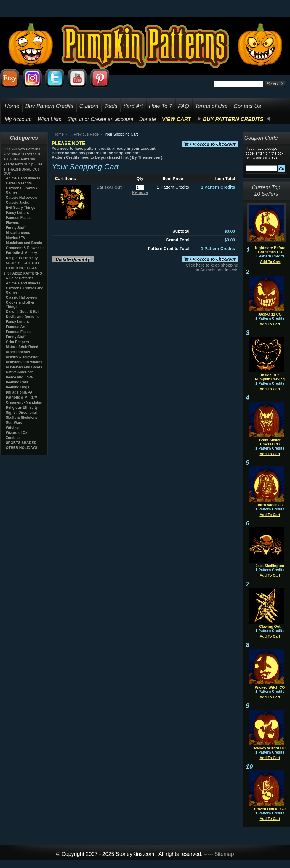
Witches (13, 428)
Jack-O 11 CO (270, 314)
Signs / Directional (21, 413)
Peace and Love (19, 377)
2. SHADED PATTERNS (23, 273)
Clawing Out (270, 627)
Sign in (75, 119)
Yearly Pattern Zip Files (23, 164)
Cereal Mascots (19, 183)
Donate (148, 119)
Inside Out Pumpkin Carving (270, 377)
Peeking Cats (17, 382)
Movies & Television (23, 357)
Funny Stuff (16, 228)
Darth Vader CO (270, 505)
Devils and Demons (22, 317)
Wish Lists (49, 119)
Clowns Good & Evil (23, 312)
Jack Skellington (270, 566)
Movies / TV (16, 238)
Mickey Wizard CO (270, 748)
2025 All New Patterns (22, 149)
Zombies (13, 438)
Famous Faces (18, 218)
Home (59, 134)
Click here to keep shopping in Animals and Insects (212, 267)
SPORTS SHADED (21, 443)
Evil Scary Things (21, 208)
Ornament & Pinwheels (25, 248)
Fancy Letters (17, 213)
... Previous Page (84, 134)
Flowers (13, 223)
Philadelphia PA (19, 392)
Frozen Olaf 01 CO (270, 809)
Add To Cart (270, 262)
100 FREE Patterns (19, 159)
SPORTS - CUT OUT (23, 263)
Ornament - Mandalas (24, 402)
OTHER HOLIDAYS (22, 268)
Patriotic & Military (21, 253)
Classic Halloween (21, 198)
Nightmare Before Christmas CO (270, 250)
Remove (140, 192)
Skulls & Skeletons (22, 418)
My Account (18, 119)
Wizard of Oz (17, 433)
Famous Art (16, 327)
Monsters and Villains (24, 362)
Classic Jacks (18, 203)
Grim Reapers (18, 342)
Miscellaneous (18, 233)
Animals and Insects (23, 178)
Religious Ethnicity (22, 258)
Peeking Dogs (18, 387)
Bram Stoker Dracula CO (270, 442)
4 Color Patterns (20, 278)
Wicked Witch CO (270, 687)
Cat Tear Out (109, 187)
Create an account (112, 119)
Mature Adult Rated (22, 347)
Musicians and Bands (24, 243)
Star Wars (14, 423)
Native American (20, 372)
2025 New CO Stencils (22, 154)
